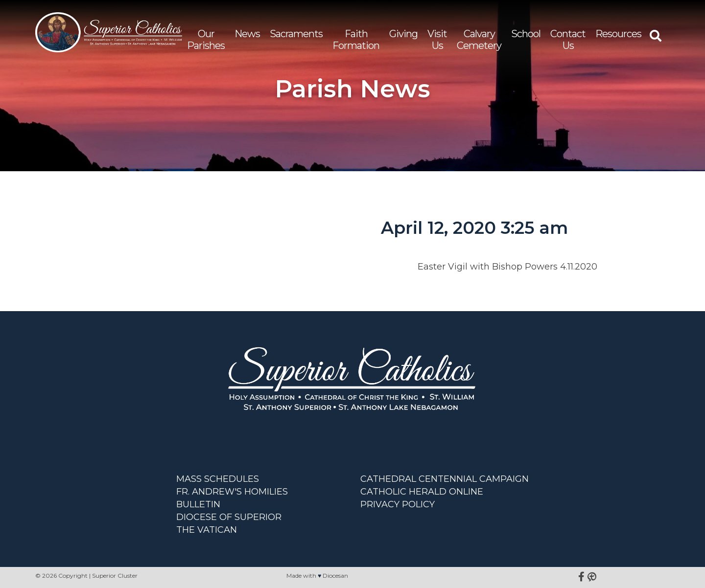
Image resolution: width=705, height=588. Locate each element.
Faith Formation (356, 40)
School (526, 34)
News (247, 34)
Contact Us (568, 40)
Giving (403, 34)
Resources (618, 34)
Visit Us (437, 40)
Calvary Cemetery (479, 40)
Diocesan (335, 576)
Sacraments (296, 34)
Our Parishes (206, 40)
